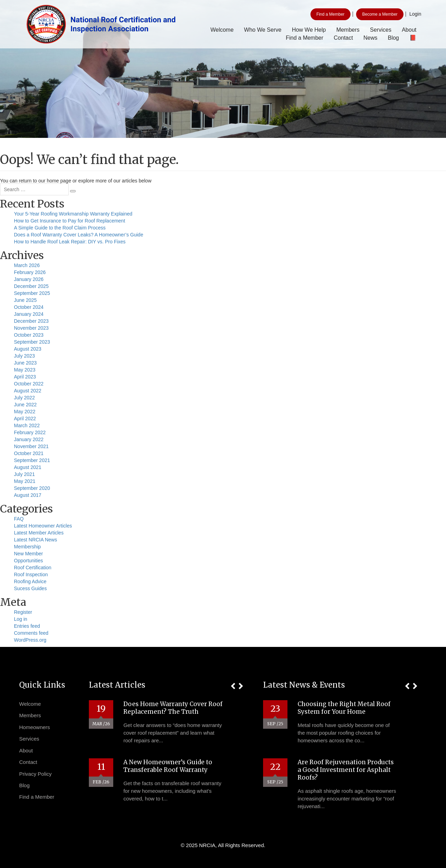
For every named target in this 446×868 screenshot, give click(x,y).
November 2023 (31, 328)
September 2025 (32, 293)
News (370, 38)
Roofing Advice (30, 581)
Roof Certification (33, 568)
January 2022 (29, 439)
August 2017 (28, 495)
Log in (21, 619)
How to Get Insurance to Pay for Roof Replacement (70, 221)
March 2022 (27, 425)
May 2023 (25, 370)
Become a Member (380, 14)
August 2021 (28, 467)
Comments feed (31, 633)
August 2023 (28, 349)
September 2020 (32, 488)
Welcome (222, 30)
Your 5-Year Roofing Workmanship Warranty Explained (73, 214)
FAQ (19, 519)
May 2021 (25, 481)
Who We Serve (263, 30)
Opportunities (28, 561)
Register (23, 612)
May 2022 (25, 412)
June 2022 (25, 405)
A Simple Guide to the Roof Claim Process (60, 228)
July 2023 (24, 356)
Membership (27, 547)
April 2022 (25, 419)
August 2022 (28, 391)
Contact (343, 38)
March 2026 (27, 265)
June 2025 (25, 300)
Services (381, 30)
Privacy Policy (35, 774)
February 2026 (30, 272)
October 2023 (29, 335)
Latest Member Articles (39, 533)
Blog (393, 38)
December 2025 (31, 286)
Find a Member (330, 14)
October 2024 (29, 307)
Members (348, 30)
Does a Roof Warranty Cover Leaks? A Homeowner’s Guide (79, 235)
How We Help (309, 30)
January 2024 (29, 314)
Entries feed (27, 626)
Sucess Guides (30, 588)
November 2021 (31, 446)
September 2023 (32, 342)
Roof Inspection (31, 574)
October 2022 (29, 384)
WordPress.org (30, 640)
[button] (233, 686)
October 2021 (29, 453)
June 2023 (25, 363)
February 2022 (30, 432)
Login (415, 14)
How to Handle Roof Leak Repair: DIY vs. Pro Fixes (70, 242)
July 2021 (24, 474)
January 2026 (29, 279)
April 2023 (25, 377)
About (409, 30)
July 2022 (24, 398)
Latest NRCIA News (36, 540)
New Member (28, 554)
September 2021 (32, 460)
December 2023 (31, 321)
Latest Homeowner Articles (43, 526)
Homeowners (34, 727)
